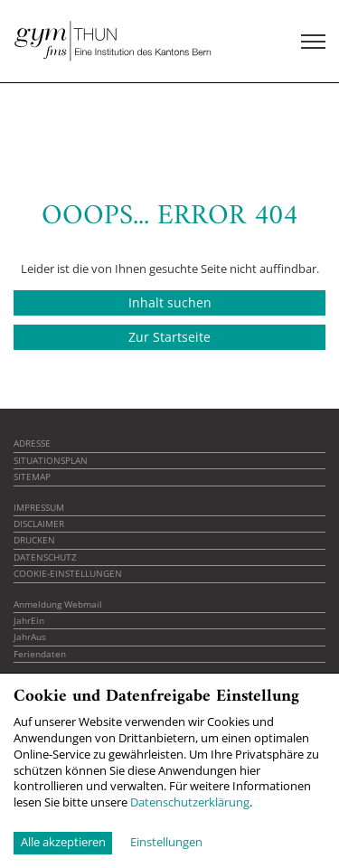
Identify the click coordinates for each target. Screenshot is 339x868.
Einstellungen (166, 842)
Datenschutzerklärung (190, 802)
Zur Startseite (169, 337)
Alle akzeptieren (63, 842)
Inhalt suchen (170, 302)
